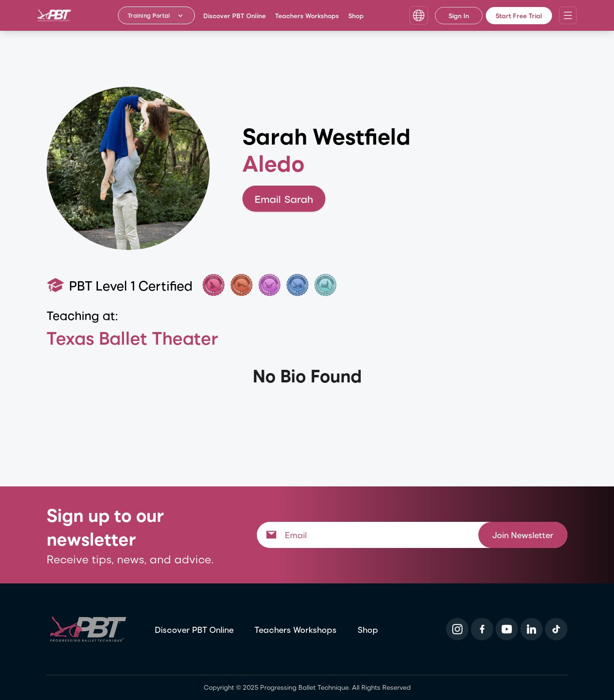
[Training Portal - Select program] (156, 15)
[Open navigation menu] (568, 15)
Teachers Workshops (307, 16)
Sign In (459, 16)
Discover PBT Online (235, 16)
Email (284, 199)
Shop (356, 16)
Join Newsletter (523, 535)
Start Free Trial (519, 16)
